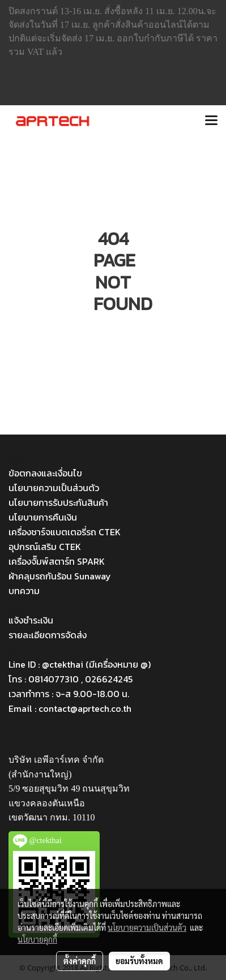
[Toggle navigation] (211, 121)
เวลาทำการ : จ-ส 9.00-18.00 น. (69, 694)
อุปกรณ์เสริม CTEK (45, 547)
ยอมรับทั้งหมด (139, 961)
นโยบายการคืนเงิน (43, 517)
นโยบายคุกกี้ (37, 939)
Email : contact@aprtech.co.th (70, 708)
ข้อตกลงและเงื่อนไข (45, 473)
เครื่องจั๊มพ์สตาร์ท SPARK (57, 561)
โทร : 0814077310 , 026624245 (71, 679)
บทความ (24, 591)
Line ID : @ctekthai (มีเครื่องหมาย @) (80, 664)
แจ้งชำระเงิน (31, 620)
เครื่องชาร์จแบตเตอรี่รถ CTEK (65, 532)
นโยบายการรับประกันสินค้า (58, 502)
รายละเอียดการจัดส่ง (48, 635)
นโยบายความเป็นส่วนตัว (54, 488)
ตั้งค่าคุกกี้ (80, 961)
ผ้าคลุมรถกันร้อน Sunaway (60, 576)
